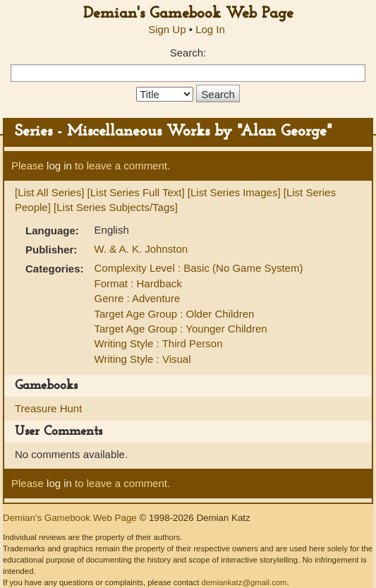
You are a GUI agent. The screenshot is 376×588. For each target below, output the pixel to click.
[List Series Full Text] (136, 192)
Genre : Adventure (138, 298)
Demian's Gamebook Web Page (188, 14)
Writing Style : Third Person (159, 343)
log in (59, 166)
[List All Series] (49, 192)
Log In (210, 29)
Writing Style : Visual (143, 359)
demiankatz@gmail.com (244, 582)
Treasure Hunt (48, 408)
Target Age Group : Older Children (175, 314)
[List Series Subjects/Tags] (116, 207)
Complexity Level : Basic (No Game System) (199, 268)
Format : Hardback (138, 283)
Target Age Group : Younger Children (181, 329)
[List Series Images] (234, 192)
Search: (188, 53)
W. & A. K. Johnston (141, 249)
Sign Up (167, 29)
